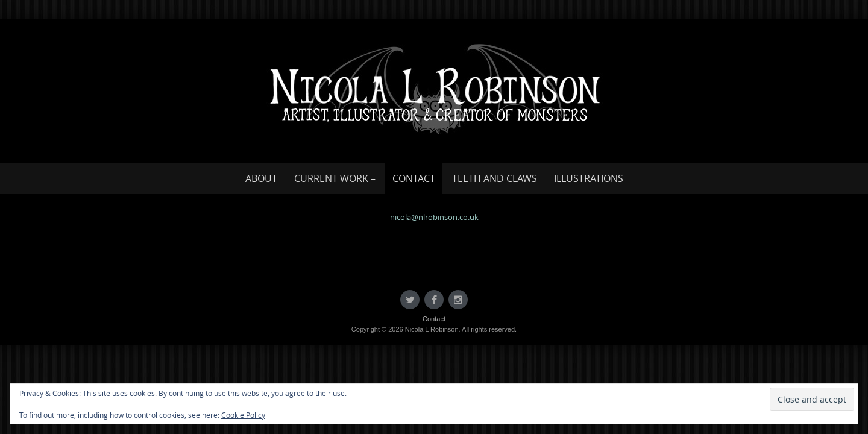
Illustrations (589, 178)
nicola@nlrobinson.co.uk (434, 217)
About (261, 178)
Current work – (335, 178)
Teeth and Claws (495, 178)
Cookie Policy (243, 415)
